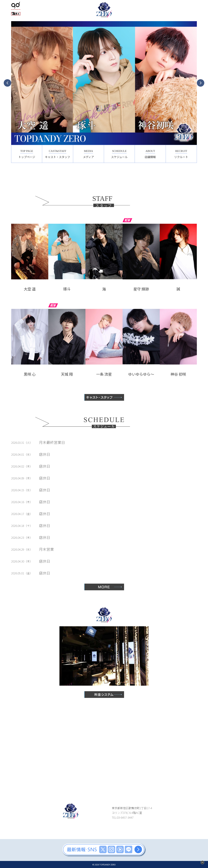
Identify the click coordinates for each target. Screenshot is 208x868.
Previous (7, 83)
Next (201, 83)
